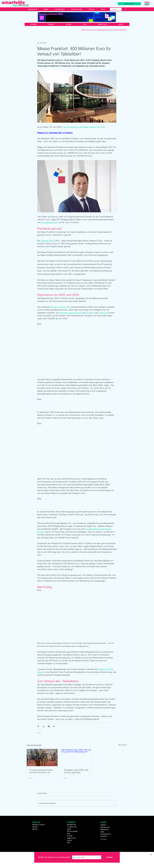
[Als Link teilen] (54, 726)
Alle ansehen (123, 745)
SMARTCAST (71, 838)
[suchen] (114, 9)
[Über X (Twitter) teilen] (43, 726)
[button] (147, 4)
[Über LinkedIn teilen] (49, 726)
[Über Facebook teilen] (38, 726)
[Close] (151, 855)
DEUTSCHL (71, 831)
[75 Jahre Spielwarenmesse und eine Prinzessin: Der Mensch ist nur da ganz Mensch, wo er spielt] (42, 758)
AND (76, 831)
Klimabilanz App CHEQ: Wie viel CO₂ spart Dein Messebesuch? (76, 771)
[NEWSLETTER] (129, 4)
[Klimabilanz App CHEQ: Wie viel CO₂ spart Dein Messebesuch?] (77, 758)
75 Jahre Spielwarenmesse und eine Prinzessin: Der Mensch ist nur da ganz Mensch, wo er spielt (41, 771)
